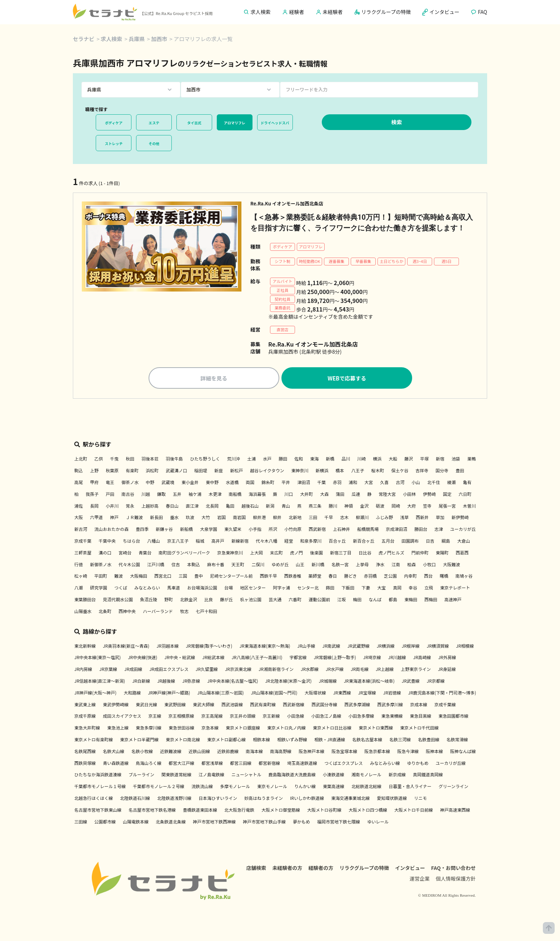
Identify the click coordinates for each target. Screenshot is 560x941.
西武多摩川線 (390, 704)
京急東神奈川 (230, 552)
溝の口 (105, 552)
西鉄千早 (268, 576)
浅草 (404, 517)
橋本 (340, 470)
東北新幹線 (85, 646)
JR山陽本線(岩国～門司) (274, 693)
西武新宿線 (294, 704)
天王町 (238, 564)
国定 (447, 494)
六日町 (465, 494)
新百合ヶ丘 (364, 541)
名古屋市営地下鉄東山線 (98, 810)
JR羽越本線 (167, 646)
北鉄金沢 (189, 599)
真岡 (397, 587)
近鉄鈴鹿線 (228, 751)
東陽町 (442, 552)
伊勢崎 (429, 494)
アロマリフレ (235, 123)
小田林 (409, 494)
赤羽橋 (370, 576)
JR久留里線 (207, 669)
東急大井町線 (87, 728)
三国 (183, 576)
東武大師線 (204, 704)
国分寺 (442, 470)
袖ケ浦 (195, 494)
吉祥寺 (422, 470)
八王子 (357, 470)
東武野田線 (175, 704)
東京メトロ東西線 (376, 728)
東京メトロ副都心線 (226, 739)
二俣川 (258, 564)
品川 (346, 459)
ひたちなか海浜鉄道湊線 (98, 774)
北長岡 (212, 506)
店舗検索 (256, 868)
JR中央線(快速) (142, 657)
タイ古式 (194, 123)
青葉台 (145, 552)
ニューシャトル (246, 774)
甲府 (94, 482)
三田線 (81, 821)
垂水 (174, 517)
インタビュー (410, 868)
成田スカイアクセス (122, 716)
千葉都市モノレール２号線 (159, 786)
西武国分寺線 (324, 704)
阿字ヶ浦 (281, 587)
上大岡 (256, 552)
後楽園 (316, 552)
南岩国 (239, 517)
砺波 (380, 506)
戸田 (110, 494)
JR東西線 (342, 693)
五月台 (388, 541)
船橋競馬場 (368, 529)
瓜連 (356, 494)
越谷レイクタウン (267, 470)
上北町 (81, 459)
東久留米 (233, 529)
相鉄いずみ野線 (292, 739)
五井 (177, 494)
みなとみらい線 (385, 763)
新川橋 (318, 564)
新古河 (81, 529)
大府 (411, 506)
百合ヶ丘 (337, 541)
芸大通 (275, 599)
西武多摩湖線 (357, 704)
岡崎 (396, 506)
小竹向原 (293, 529)
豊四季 (142, 529)
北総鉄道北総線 (366, 786)
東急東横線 (392, 716)
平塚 (424, 459)
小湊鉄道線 (334, 774)
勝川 (333, 506)
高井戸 (218, 541)
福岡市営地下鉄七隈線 (339, 821)
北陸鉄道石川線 (135, 798)
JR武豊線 (411, 681)
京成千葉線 (445, 704)
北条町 (105, 611)
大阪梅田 (139, 576)
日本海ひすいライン (218, 798)
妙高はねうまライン (264, 798)
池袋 (456, 459)
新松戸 (236, 470)
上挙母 (362, 564)
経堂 (289, 541)
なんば (375, 599)
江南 (396, 564)
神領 (349, 506)
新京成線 (397, 774)
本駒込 (194, 564)
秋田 (130, 459)
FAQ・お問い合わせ (453, 868)
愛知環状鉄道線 (392, 798)
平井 (286, 482)
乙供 (99, 459)
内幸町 (410, 576)
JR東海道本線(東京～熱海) (265, 646)
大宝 (381, 587)
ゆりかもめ (418, 763)
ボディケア (114, 123)
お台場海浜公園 (202, 587)
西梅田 (431, 599)
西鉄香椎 (292, 576)
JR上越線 (385, 669)
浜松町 (152, 470)
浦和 (353, 482)
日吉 (430, 541)
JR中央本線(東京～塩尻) (97, 657)
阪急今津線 (408, 751)
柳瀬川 (362, 517)
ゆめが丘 (280, 564)
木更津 (215, 494)
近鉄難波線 (171, 751)
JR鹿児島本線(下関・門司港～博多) (442, 693)
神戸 (114, 517)
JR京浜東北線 (238, 669)
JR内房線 (83, 669)
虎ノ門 (296, 552)
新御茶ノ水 (101, 564)
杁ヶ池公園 (251, 599)
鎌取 (161, 494)
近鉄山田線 (199, 751)
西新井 (422, 517)
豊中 (199, 576)
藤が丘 (226, 599)
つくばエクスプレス (344, 763)
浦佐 (79, 506)
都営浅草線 (212, 763)
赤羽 (337, 482)
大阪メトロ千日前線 (414, 810)
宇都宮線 (298, 657)
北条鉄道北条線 (171, 821)
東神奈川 (300, 470)
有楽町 (132, 470)
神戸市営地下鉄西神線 (214, 821)
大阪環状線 (315, 693)
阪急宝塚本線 (344, 751)
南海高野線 (281, 751)
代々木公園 (129, 564)
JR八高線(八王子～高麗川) (257, 657)
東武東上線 (85, 704)
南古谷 (128, 494)
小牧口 (429, 564)
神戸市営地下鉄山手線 (264, 821)
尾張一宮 (447, 506)
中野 (150, 482)
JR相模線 (465, 646)
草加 (440, 517)
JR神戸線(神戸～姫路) (169, 693)
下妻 (366, 587)
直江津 (192, 506)
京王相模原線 (181, 716)
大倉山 (464, 541)
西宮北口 (163, 576)
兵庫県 (137, 39)
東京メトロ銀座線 (243, 728)
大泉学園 (209, 529)
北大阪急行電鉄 (239, 810)
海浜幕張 (257, 494)
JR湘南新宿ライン (276, 669)
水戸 (267, 459)
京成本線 (419, 704)
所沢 (273, 529)
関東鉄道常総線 (176, 774)
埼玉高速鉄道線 (302, 763)
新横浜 (322, 470)
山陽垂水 (83, 611)
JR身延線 (447, 669)
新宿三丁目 (341, 552)
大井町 (306, 494)
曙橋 (444, 576)
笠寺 (427, 506)
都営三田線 (241, 763)
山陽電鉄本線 (136, 821)
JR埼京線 (372, 657)
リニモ (420, 798)
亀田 (230, 506)
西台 (428, 576)
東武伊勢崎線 (116, 704)
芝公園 (390, 576)
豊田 (460, 470)
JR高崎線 (422, 657)
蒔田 (330, 587)
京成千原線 (85, 716)
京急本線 (210, 728)
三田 (313, 517)
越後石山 (250, 506)
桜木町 (377, 470)
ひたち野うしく (205, 459)
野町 (169, 599)
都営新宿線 (269, 763)
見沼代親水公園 (118, 599)
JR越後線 (166, 681)
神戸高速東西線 (455, 810)
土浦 (251, 459)
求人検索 (111, 39)
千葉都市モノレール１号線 (100, 786)
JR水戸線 (335, 669)
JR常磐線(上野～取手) (335, 657)
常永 (130, 506)
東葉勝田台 (85, 599)
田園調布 (410, 541)
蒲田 (340, 494)
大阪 (79, 517)
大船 (393, 459)
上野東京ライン (416, 669)
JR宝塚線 (367, 693)
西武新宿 (317, 529)
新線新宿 (240, 541)
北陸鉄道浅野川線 (174, 798)
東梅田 (411, 599)
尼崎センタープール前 (231, 576)
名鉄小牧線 (142, 751)
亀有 (467, 482)
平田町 (101, 576)
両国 (250, 482)
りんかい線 (305, 786)
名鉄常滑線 (457, 739)
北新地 (295, 517)
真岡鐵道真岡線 (428, 774)
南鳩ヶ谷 (464, 576)
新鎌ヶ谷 (164, 529)
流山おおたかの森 (111, 529)
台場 (229, 587)
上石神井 (341, 529)
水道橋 (232, 482)
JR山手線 (306, 646)
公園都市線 (105, 821)
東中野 (212, 482)
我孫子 (92, 494)
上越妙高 (150, 506)
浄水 (380, 564)
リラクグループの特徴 (364, 868)
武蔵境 (168, 482)
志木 (344, 517)
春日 (332, 576)
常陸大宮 (387, 494)
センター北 (308, 587)
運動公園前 (319, 599)
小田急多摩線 (361, 716)
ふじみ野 (384, 517)
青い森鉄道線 (116, 763)
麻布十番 (216, 564)
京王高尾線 (212, 716)
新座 (219, 470)
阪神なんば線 (463, 751)
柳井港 (259, 517)
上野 (94, 470)
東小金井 (190, 482)
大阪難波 (451, 564)
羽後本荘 (150, 459)
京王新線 (271, 716)
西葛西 (462, 552)
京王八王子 (178, 541)
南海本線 (254, 751)
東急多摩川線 (149, 728)
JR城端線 (328, 681)
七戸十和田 (206, 611)
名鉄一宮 (340, 564)
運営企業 (420, 878)
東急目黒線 (421, 716)
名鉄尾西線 (85, 751)
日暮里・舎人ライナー (410, 786)
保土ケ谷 (400, 470)
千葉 (321, 482)
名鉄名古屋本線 (367, 739)
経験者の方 (321, 868)
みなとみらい (147, 587)
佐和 (299, 459)
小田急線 (296, 716)
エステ (154, 123)
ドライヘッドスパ (275, 123)
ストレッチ (114, 143)
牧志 (184, 611)
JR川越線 (397, 657)
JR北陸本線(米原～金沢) (288, 681)
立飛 (429, 587)
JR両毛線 (360, 669)
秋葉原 (112, 470)
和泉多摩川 (311, 541)
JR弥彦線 (191, 681)
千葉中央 (107, 541)
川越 (146, 494)
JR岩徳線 (392, 693)
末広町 (276, 552)
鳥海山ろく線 (149, 763)
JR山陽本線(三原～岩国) (220, 693)
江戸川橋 (156, 564)
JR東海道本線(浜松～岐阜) (369, 681)
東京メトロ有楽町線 (94, 739)
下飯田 (348, 587)
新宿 (440, 459)
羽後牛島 (174, 459)
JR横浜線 (386, 646)
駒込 (79, 470)
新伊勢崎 (460, 517)
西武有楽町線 (263, 704)
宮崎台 (125, 552)
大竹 (206, 517)
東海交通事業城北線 (350, 798)
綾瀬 (451, 482)
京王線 (155, 716)
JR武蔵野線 (359, 646)
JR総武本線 (213, 657)
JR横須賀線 (438, 646)
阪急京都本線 (377, 751)
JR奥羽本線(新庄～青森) (126, 646)
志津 (439, 529)
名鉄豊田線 (429, 739)
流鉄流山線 (202, 786)
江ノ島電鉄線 (211, 774)
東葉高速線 (334, 786)
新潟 (270, 506)
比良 (209, 599)
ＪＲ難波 (134, 517)
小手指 (255, 529)
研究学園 (99, 587)
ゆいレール (378, 821)
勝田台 (421, 529)
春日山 (172, 506)
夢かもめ (301, 821)
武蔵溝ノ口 (176, 470)
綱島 (446, 541)
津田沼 (304, 482)
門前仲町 (420, 552)
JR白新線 (141, 681)
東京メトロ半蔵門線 (139, 739)
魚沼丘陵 (149, 599)
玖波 (190, 517)
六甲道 (96, 517)
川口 (289, 494)
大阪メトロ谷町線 (324, 810)
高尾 (79, 482)
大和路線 (132, 693)
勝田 (283, 459)
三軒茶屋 (83, 552)
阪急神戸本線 (311, 751)
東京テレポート (455, 587)
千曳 (114, 459)
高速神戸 (453, 599)
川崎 (361, 459)
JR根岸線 (411, 646)
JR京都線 (436, 681)
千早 (329, 517)
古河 (400, 482)
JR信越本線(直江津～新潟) (100, 681)
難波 (119, 576)
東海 (314, 459)
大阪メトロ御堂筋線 (281, 810)
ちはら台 (131, 541)
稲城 (200, 541)
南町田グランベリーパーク (184, 552)
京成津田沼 (396, 529)
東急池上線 (118, 728)
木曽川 (469, 506)
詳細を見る (214, 378)
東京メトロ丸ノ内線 (286, 728)
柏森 (411, 564)
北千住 (434, 482)
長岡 (94, 506)
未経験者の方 (287, 868)
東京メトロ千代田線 (419, 728)
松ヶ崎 (81, 576)
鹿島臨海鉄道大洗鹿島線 (292, 774)
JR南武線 (331, 646)
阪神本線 (434, 751)
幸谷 (413, 587)
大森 (324, 494)
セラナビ (84, 39)
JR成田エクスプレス (169, 669)
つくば (121, 587)
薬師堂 (315, 576)
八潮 (79, 587)
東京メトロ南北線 (183, 739)
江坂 (341, 599)
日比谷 (365, 552)
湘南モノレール (366, 774)
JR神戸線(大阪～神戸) (95, 693)
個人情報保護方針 (456, 878)
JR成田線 (133, 669)
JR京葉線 (108, 669)
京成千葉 (83, 541)
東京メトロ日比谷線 (332, 728)
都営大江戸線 (181, 763)
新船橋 (186, 529)
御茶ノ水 (130, 482)
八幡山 (154, 541)
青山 (286, 506)
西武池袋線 (232, 704)
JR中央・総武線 (180, 657)
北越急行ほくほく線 (94, 798)
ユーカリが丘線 (451, 763)
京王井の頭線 (242, 716)
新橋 (330, 459)
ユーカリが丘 (463, 529)
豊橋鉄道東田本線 (200, 810)
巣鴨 (471, 459)
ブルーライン (141, 774)
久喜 (384, 482)
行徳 (79, 564)
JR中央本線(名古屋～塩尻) (232, 681)
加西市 (159, 39)
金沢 (364, 506)
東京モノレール (272, 786)
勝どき (350, 576)
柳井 (277, 517)
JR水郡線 (310, 669)
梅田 (357, 599)
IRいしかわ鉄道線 (307, 798)
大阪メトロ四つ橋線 (368, 810)
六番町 (295, 599)
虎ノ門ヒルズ (391, 552)
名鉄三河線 (400, 739)
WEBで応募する (347, 378)
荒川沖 (234, 459)
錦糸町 (268, 482)
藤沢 (409, 459)
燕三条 (315, 506)
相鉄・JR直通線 (330, 739)
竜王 (110, 482)
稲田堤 (201, 470)
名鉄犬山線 (114, 751)
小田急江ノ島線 (326, 716)
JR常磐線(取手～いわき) (209, 646)
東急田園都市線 (454, 716)
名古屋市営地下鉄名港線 (152, 810)
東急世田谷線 (181, 728)
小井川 (112, 506)
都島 (393, 599)
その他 (154, 143)
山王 (300, 564)
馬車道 (174, 587)
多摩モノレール (235, 786)
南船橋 (235, 494)
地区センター (253, 587)
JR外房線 (447, 657)
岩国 (221, 517)
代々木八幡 (266, 541)
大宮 (369, 482)
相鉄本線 (261, 739)
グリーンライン (453, 786)
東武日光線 (146, 704)
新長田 (156, 517)
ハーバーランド (158, 611)
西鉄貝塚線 (85, 763)
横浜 (377, 459)
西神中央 (127, 611)
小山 (416, 482)
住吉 (176, 564)
